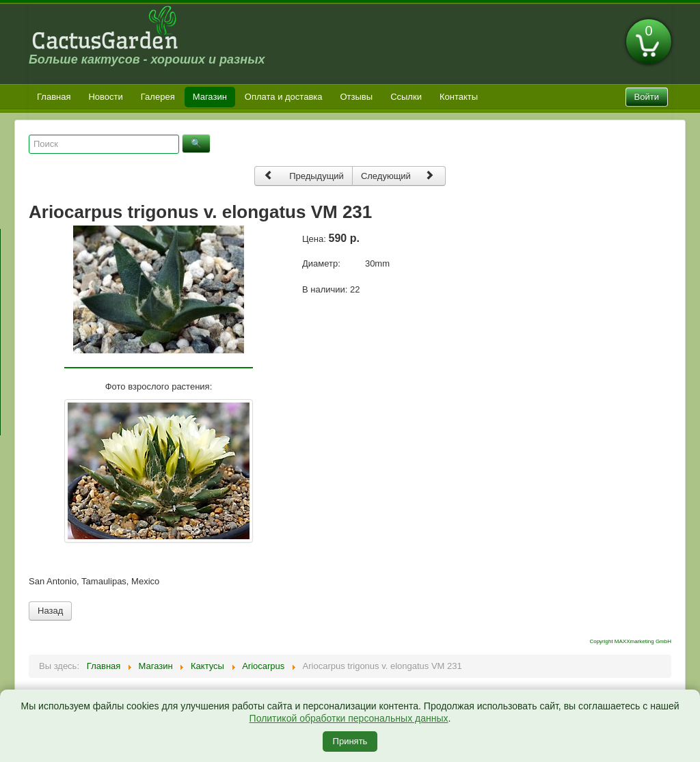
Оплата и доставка (284, 97)
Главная (54, 97)
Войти (647, 97)
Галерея (158, 97)
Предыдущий (304, 175)
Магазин (210, 97)
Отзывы (357, 97)
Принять (350, 741)
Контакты (459, 97)
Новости (105, 97)
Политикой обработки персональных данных (349, 718)
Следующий (398, 175)
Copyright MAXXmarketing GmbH (630, 641)
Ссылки (406, 97)
